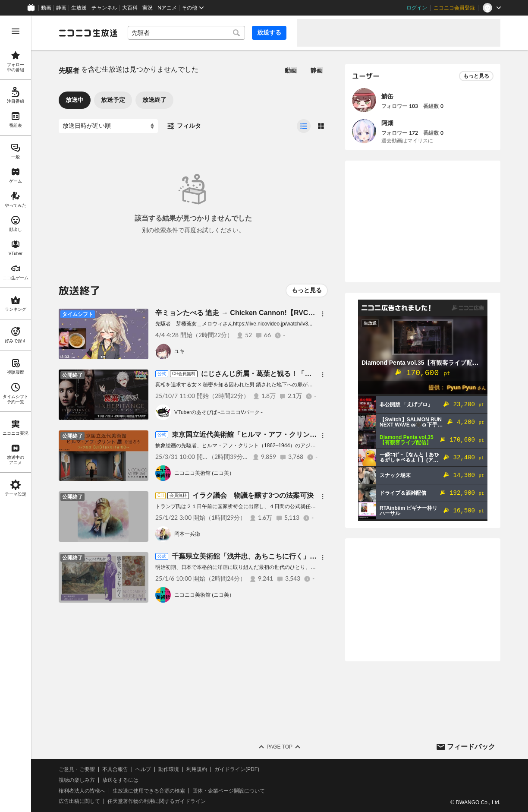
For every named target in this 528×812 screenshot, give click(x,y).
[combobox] (186, 33)
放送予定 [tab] (113, 100)
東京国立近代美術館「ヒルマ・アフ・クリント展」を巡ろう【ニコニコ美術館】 (296, 434)
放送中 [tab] (75, 100)
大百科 (130, 8)
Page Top (280, 747)
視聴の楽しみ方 (77, 780)
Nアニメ (167, 8)
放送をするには (120, 780)
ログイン (417, 8)
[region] (16, 414)
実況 (148, 8)
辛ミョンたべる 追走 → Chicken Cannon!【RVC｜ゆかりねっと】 (259, 313)
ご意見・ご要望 (77, 769)
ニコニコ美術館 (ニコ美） (204, 473)
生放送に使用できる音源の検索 (149, 791)
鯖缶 (387, 96)
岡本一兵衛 (187, 534)
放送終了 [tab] (154, 100)
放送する (269, 32)
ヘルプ (143, 769)
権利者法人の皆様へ (82, 791)
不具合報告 (115, 769)
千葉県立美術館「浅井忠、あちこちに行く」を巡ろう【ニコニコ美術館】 (286, 556)
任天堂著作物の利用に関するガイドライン (157, 801)
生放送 (79, 8)
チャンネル (104, 8)
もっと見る (307, 290)
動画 (46, 8)
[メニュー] (323, 314)
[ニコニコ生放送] (88, 33)
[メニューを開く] (16, 31)
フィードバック (471, 747)
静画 (61, 8)
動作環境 (169, 769)
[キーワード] (186, 33)
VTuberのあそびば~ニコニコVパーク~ (218, 412)
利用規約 (197, 769)
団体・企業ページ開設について (229, 791)
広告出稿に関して (79, 801)
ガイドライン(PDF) (237, 769)
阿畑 (387, 123)
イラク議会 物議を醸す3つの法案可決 (253, 495)
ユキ (179, 351)
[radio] (304, 126)
